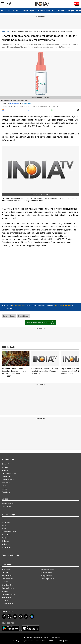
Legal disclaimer (28, 641)
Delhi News (6, 572)
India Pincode (6, 507)
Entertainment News (9, 532)
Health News (6, 547)
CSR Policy (52, 641)
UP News (5, 591)
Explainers (5, 541)
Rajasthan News (46, 572)
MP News (5, 582)
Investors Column (8, 480)
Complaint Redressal (9, 473)
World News (6, 522)
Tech (54, 11)
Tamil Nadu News (8, 588)
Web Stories (6, 492)
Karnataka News (7, 604)
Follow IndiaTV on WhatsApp (40, 323)
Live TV (4, 486)
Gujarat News (6, 597)
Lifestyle (70, 11)
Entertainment (44, 11)
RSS (66, 641)
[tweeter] (9, 616)
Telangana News (46, 576)
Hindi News (6, 483)
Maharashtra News (47, 569)
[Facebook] (4, 616)
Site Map (16, 641)
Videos (11, 11)
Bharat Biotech (23, 316)
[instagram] (15, 616)
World (25, 11)
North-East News (8, 585)
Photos (61, 11)
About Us (5, 467)
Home (4, 11)
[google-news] (32, 616)
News (3, 32)
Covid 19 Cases (9, 316)
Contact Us (6, 464)
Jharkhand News (7, 579)
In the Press (6, 476)
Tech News (5, 538)
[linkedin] (26, 616)
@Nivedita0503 (27, 103)
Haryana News (7, 576)
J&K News (5, 601)
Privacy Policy (41, 641)
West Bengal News (47, 579)
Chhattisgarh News (8, 594)
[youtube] (21, 616)
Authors (4, 489)
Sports (33, 11)
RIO (61, 641)
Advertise (5, 470)
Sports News (6, 535)
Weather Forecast (8, 504)
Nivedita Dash (14, 104)
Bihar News (6, 569)
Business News (7, 544)
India (18, 11)
